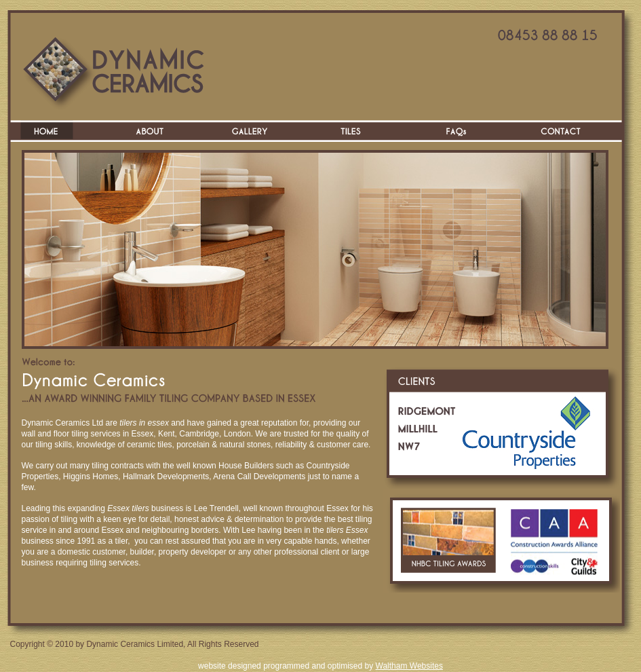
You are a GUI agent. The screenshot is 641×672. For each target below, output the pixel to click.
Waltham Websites (409, 666)
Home (53, 131)
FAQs (460, 131)
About (155, 131)
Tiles (358, 131)
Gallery (256, 131)
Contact (562, 131)
